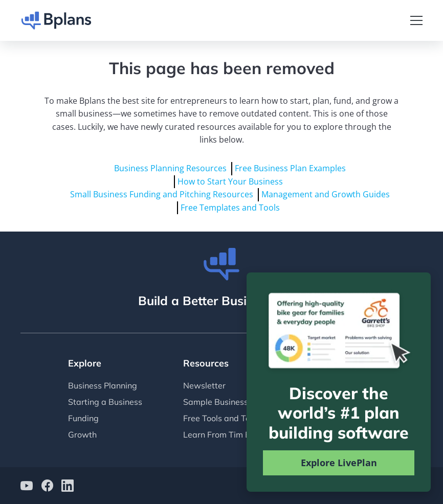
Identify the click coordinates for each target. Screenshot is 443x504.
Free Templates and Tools (230, 208)
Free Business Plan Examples (290, 168)
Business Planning (103, 385)
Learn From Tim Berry (225, 434)
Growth (82, 434)
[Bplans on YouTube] (27, 487)
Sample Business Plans (227, 402)
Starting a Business (105, 402)
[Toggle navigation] (416, 20)
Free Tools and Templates (232, 418)
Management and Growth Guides (326, 194)
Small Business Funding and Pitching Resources (162, 194)
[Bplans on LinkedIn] (68, 487)
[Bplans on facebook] (47, 487)
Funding (83, 418)
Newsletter (204, 385)
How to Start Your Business (230, 181)
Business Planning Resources (170, 168)
